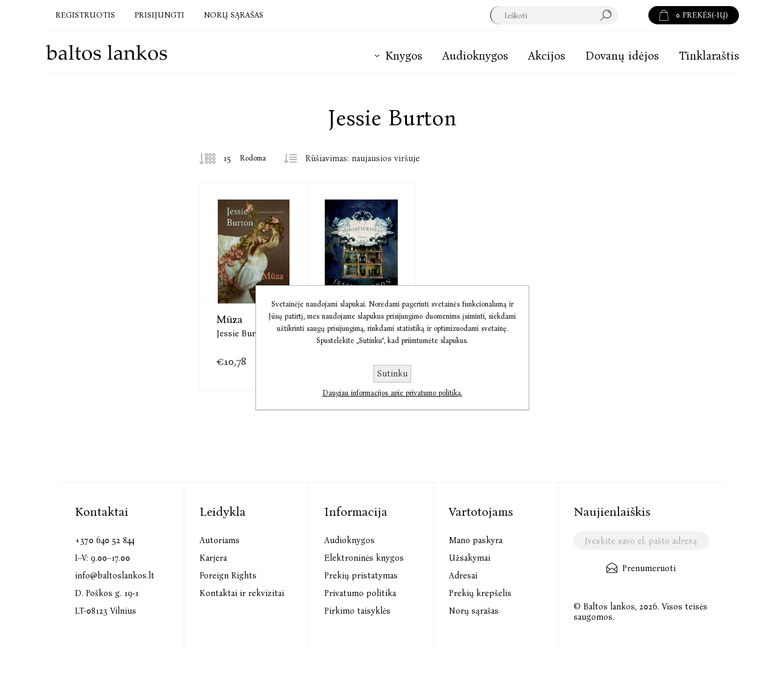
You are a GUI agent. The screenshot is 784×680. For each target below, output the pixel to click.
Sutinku (392, 374)
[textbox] (554, 15)
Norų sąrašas (474, 611)
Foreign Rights (228, 576)
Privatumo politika (360, 593)
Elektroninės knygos (364, 558)
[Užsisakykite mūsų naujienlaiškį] (641, 541)
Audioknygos (349, 540)
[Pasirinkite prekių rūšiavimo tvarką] (367, 159)
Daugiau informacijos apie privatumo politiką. (392, 393)
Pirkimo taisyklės (357, 611)
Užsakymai (470, 558)
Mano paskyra (476, 540)
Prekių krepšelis (480, 593)
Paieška (633, 15)
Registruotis (85, 15)
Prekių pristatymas (361, 576)
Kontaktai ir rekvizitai (242, 593)
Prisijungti (159, 15)
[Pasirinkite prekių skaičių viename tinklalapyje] (218, 159)
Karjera (213, 558)
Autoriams (220, 540)
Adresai (463, 576)
